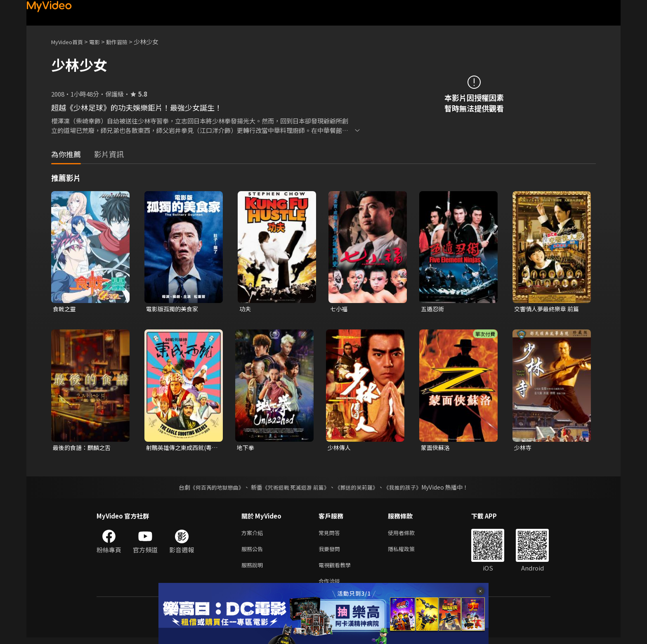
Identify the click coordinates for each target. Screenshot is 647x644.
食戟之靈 (65, 309)
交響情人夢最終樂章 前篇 (549, 309)
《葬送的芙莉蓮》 (360, 489)
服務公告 (254, 552)
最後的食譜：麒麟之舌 (84, 449)
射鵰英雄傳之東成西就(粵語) (181, 449)
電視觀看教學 (337, 569)
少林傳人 (340, 449)
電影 (101, 41)
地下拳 (246, 449)
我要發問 (331, 552)
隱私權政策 (408, 552)
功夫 (246, 309)
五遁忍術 (433, 309)
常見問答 (331, 535)
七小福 (339, 309)
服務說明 (254, 569)
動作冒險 (126, 41)
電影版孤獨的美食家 (174, 309)
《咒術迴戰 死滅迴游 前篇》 (295, 489)
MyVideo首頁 (70, 41)
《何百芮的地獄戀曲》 (212, 489)
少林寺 (523, 449)
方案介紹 (254, 535)
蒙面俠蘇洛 (436, 449)
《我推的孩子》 (409, 489)
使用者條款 (408, 535)
